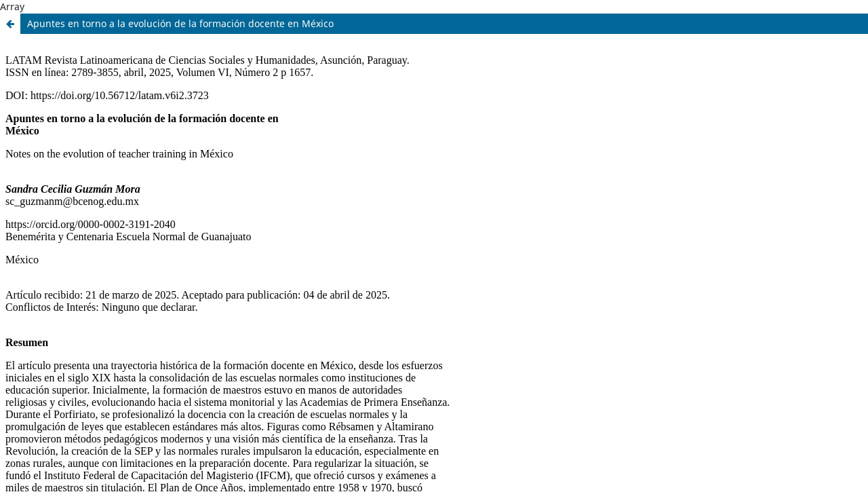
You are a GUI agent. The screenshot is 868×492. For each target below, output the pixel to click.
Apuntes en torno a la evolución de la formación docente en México (180, 23)
